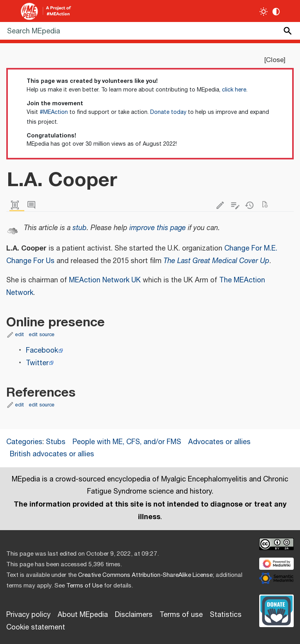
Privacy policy (28, 615)
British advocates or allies (52, 454)
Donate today (168, 112)
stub (80, 228)
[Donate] (276, 610)
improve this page (158, 228)
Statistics (226, 615)
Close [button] (275, 60)
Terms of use (181, 615)
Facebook (42, 351)
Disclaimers (134, 615)
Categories (24, 442)
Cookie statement (36, 628)
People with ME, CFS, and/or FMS (127, 442)
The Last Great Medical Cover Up (216, 261)
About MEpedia (83, 615)
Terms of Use (84, 586)
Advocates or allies (219, 442)
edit (20, 335)
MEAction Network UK (105, 280)
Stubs (56, 442)
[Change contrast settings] (276, 12)
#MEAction (54, 112)
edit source (42, 335)
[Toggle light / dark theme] (264, 12)
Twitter (37, 363)
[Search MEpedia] (150, 31)
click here (234, 90)
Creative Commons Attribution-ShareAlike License (145, 575)
